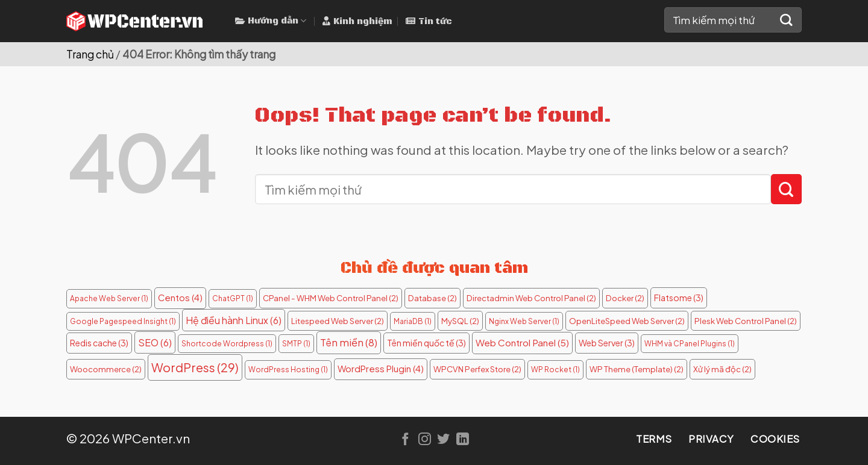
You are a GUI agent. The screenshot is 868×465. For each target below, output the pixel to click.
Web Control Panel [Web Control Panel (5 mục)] (522, 342)
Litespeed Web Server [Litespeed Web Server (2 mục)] (338, 321)
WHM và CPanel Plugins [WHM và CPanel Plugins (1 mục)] (690, 344)
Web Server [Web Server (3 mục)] (607, 343)
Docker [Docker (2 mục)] (625, 298)
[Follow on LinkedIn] (463, 440)
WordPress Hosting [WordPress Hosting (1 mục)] (288, 370)
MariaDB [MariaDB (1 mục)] (413, 321)
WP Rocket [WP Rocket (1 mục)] (555, 370)
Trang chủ (90, 54)
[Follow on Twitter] (443, 440)
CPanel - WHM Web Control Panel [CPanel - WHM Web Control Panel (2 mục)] (331, 298)
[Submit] (786, 20)
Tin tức (429, 22)
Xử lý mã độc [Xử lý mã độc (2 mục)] (722, 369)
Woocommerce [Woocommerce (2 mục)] (106, 369)
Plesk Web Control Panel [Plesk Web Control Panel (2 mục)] (746, 321)
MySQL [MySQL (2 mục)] (460, 321)
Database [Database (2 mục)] (432, 298)
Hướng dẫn (271, 21)
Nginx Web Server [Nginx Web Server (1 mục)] (524, 321)
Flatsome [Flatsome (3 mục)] (679, 298)
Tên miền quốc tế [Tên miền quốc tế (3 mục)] (426, 343)
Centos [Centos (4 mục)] (180, 298)
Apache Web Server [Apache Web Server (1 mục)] (109, 298)
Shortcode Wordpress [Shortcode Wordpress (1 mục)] (227, 344)
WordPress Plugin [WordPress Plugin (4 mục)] (381, 369)
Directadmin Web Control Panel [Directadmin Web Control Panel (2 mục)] (531, 298)
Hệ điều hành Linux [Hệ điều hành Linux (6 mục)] (234, 320)
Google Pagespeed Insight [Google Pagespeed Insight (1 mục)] (123, 321)
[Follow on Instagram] (425, 440)
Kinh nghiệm (357, 22)
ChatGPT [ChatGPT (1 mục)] (233, 298)
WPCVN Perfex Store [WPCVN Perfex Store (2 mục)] (477, 369)
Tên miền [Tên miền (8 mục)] (349, 342)
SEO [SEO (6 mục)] (155, 342)
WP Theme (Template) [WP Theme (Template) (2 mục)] (637, 369)
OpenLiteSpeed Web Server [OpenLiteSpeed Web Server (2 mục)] (627, 321)
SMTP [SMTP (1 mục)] (296, 344)
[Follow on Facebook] (405, 440)
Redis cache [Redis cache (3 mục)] (99, 343)
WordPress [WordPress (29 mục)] (195, 367)
